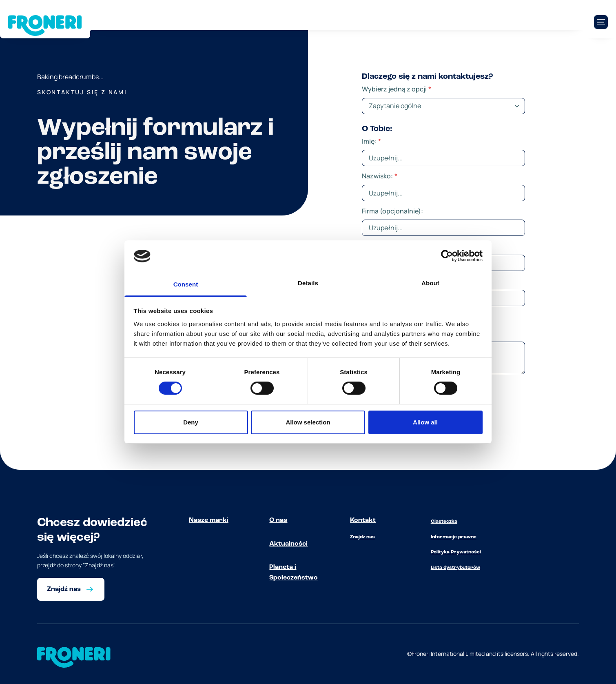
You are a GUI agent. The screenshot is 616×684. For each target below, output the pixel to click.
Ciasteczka (444, 522)
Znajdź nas (362, 537)
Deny (191, 422)
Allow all (425, 422)
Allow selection (308, 422)
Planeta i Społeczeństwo (294, 573)
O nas (278, 520)
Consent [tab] (186, 284)
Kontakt (363, 520)
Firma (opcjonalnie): (392, 211)
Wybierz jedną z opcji (397, 89)
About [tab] (430, 283)
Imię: (371, 141)
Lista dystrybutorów (455, 568)
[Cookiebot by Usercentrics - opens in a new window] (447, 256)
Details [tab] (308, 283)
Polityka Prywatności (456, 552)
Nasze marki (209, 520)
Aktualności (288, 544)
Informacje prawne (454, 537)
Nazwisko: (380, 176)
